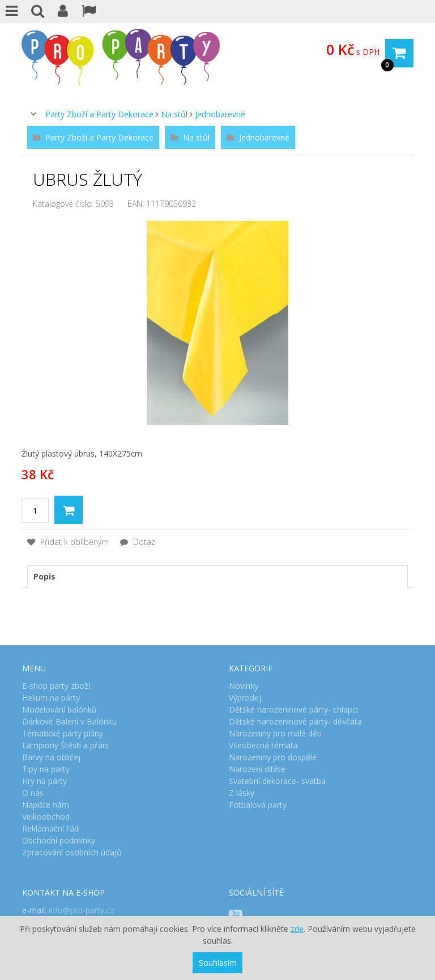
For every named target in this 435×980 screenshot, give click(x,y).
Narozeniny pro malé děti (275, 733)
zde (297, 929)
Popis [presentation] (44, 576)
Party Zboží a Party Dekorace (99, 114)
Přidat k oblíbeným (68, 542)
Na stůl (174, 114)
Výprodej (245, 698)
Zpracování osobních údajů (72, 852)
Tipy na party (46, 769)
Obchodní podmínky (59, 840)
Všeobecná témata (263, 745)
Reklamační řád (50, 828)
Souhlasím (218, 963)
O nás (33, 793)
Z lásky (242, 793)
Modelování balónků (59, 710)
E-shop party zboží (56, 686)
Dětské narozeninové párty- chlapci (293, 710)
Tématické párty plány (63, 733)
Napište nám (46, 805)
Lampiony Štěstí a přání (65, 745)
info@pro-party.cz (81, 910)
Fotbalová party (258, 805)
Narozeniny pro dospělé (273, 757)
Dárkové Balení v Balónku (69, 721)
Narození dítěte (257, 769)
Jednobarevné (220, 114)
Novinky (244, 686)
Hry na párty (44, 781)
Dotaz (138, 542)
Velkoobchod (46, 817)
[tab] (217, 577)
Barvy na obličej (51, 757)
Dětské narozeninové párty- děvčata (295, 721)
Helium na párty (51, 698)
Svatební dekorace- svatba (277, 781)
